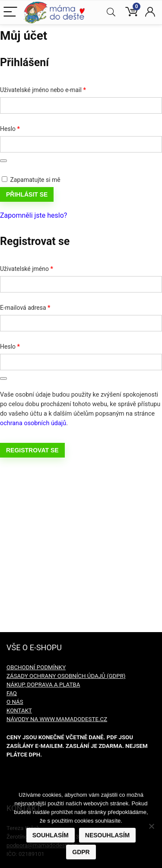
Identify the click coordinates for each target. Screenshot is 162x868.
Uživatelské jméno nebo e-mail (53, 89)
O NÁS (15, 702)
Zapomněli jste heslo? (33, 215)
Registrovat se (32, 450)
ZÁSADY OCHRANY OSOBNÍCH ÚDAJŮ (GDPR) (66, 676)
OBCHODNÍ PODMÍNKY (36, 667)
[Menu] (10, 12)
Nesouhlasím (107, 835)
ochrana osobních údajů (33, 423)
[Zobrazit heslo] (3, 161)
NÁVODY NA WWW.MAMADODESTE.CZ (57, 719)
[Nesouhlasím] (151, 826)
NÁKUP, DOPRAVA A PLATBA (43, 685)
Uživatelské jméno (37, 267)
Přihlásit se (27, 194)
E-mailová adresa (36, 306)
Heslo (21, 127)
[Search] (111, 12)
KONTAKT (19, 711)
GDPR (81, 852)
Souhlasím (51, 835)
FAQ (12, 693)
